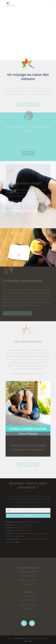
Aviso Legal (28, 641)
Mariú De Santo (19, 638)
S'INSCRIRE (28, 516)
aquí (18, 542)
